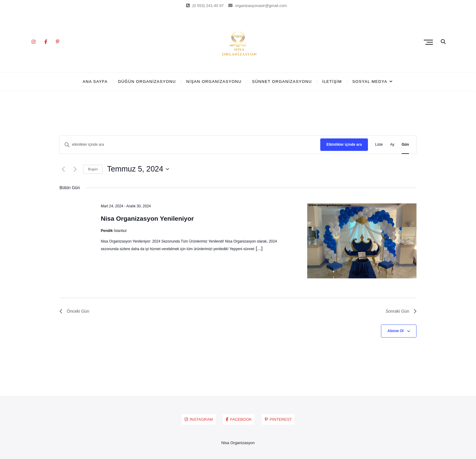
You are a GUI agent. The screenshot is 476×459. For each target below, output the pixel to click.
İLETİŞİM (332, 82)
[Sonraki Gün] (75, 169)
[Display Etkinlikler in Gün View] (405, 145)
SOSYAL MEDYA (370, 82)
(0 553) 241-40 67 (205, 6)
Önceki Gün (74, 311)
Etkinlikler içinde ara (344, 144)
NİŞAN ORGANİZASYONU (214, 82)
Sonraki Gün (401, 311)
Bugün (93, 169)
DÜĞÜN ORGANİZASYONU (147, 82)
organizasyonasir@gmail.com (258, 6)
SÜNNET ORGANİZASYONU (282, 82)
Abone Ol (395, 331)
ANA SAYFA (95, 82)
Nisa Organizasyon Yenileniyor (147, 218)
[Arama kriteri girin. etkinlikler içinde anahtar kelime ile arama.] (190, 145)
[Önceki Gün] (63, 169)
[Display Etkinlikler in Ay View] (392, 145)
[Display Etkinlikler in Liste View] (379, 145)
